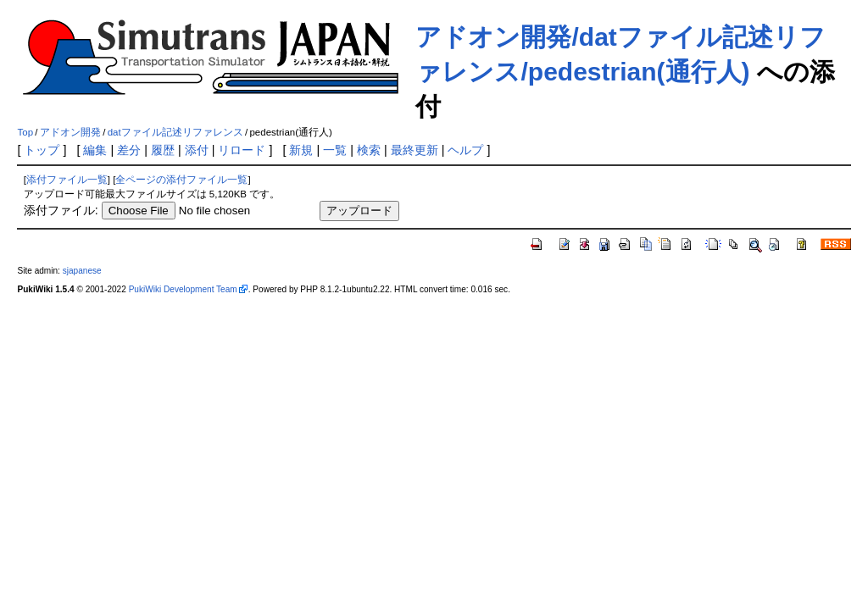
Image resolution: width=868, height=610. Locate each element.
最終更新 (415, 150)
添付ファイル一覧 (67, 180)
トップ (42, 150)
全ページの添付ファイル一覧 (181, 180)
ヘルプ (465, 150)
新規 (301, 150)
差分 (129, 150)
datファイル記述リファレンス (175, 132)
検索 (369, 150)
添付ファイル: (61, 210)
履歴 (163, 150)
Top (25, 132)
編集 (95, 150)
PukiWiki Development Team (183, 289)
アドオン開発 (70, 132)
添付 (197, 150)
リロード (242, 150)
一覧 (335, 150)
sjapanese (82, 271)
